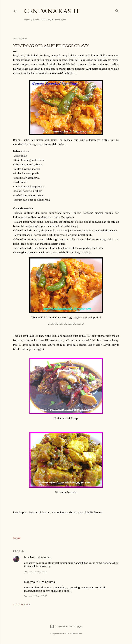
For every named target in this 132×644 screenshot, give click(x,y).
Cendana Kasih (51, 11)
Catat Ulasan (22, 604)
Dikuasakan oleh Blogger (66, 626)
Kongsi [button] (17, 538)
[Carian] (117, 10)
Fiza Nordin (31, 557)
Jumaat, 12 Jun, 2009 (36, 571)
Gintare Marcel (74, 633)
